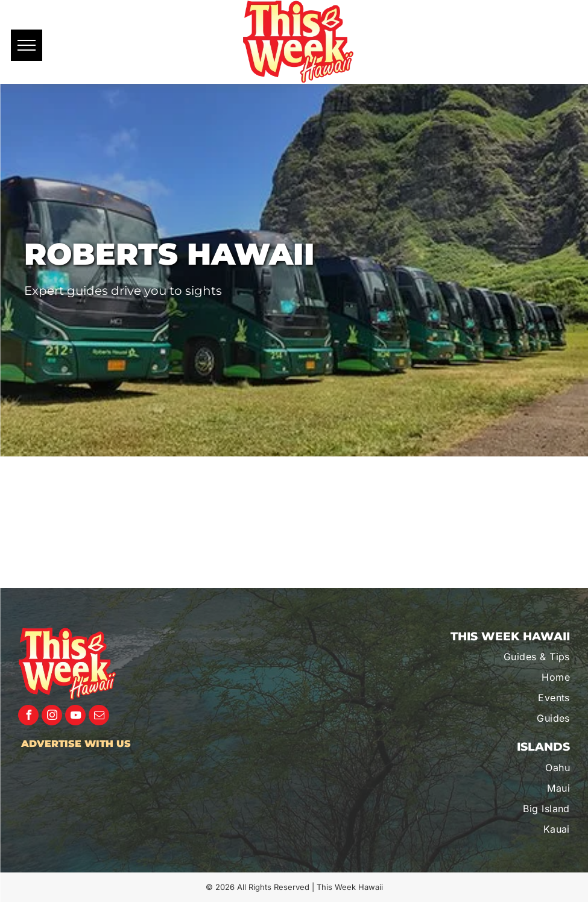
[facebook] (28, 717)
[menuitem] (496, 657)
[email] (99, 717)
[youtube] (75, 717)
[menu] (27, 45)
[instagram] (52, 717)
